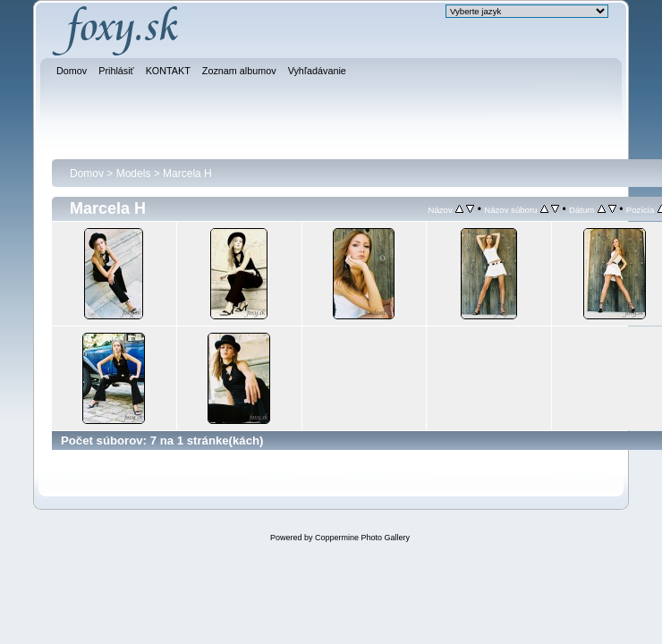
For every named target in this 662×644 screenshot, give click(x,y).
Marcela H (187, 174)
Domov (87, 174)
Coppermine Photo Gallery (362, 538)
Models (134, 174)
